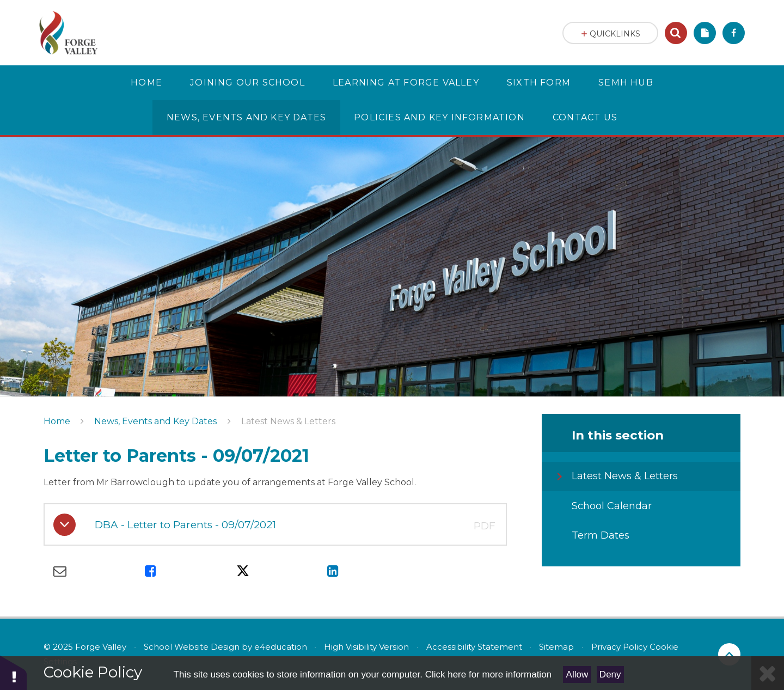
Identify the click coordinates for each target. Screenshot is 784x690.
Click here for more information (488, 674)
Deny (610, 674)
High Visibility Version (366, 647)
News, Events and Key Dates (155, 421)
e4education (281, 647)
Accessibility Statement (474, 647)
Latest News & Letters (288, 421)
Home (57, 421)
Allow (577, 674)
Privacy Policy (619, 647)
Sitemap (556, 647)
